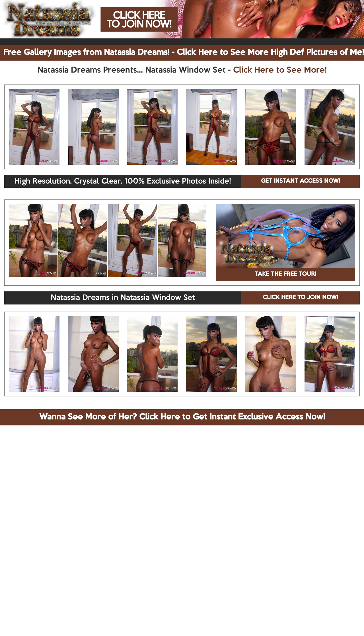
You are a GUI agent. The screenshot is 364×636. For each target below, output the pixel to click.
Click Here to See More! (280, 70)
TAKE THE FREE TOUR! (285, 274)
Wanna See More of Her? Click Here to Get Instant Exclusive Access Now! (182, 417)
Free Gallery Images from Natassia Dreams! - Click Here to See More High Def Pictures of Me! (184, 53)
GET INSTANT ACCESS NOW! (301, 181)
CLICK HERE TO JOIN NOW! (300, 298)
